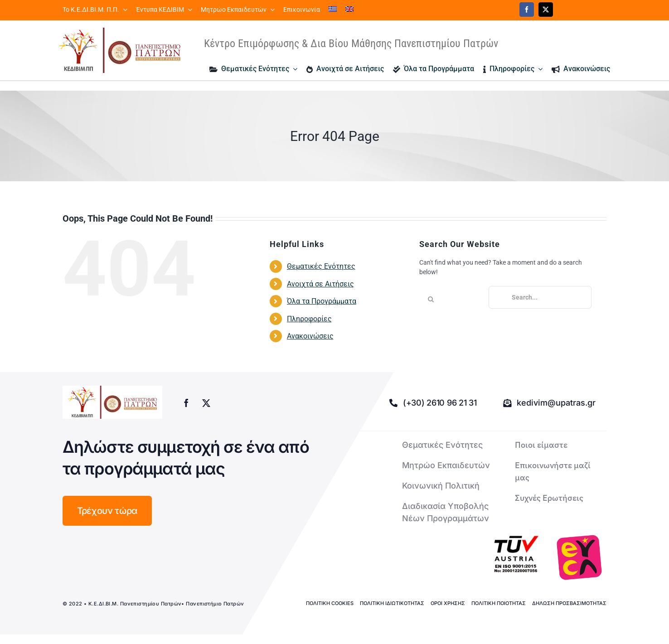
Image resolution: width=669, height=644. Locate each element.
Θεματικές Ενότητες (321, 266)
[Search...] (540, 297)
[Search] (431, 299)
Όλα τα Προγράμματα (322, 301)
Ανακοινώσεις (310, 336)
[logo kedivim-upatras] (120, 50)
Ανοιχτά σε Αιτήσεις (320, 284)
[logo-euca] (579, 557)
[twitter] (546, 10)
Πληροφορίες (309, 319)
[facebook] (527, 10)
